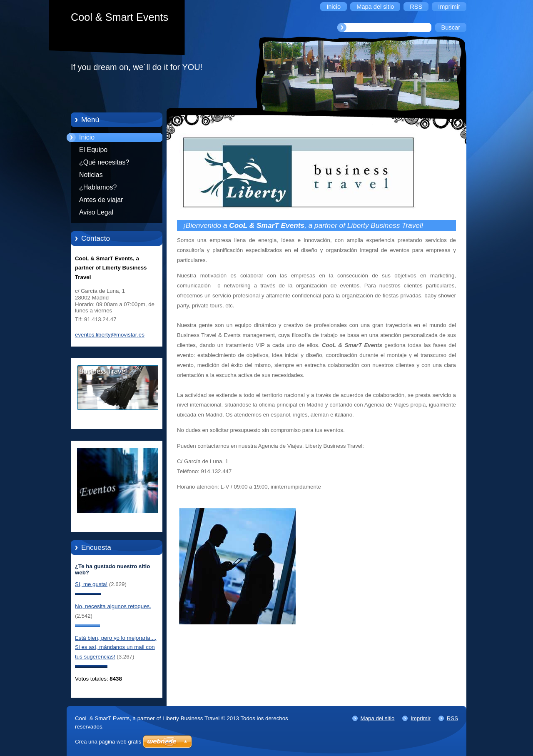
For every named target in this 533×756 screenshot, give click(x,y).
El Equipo (93, 150)
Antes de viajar (101, 200)
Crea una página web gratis (108, 742)
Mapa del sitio (378, 718)
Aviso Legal (96, 212)
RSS (452, 718)
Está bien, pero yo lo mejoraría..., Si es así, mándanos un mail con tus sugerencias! (116, 647)
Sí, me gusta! (91, 584)
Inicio (87, 137)
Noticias (91, 175)
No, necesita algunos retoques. (113, 606)
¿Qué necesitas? (104, 162)
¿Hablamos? (98, 187)
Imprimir (421, 718)
